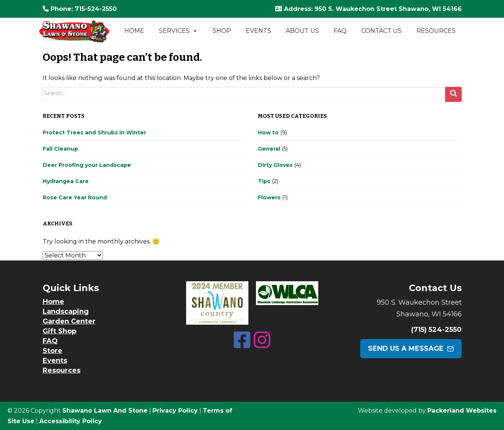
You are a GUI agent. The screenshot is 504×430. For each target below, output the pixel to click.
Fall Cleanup (60, 149)
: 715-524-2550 (80, 9)
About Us (302, 31)
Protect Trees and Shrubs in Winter (94, 133)
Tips (264, 181)
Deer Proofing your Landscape (87, 165)
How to (268, 133)
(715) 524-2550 (436, 330)
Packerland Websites (462, 411)
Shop (222, 31)
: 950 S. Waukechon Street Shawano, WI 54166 (368, 9)
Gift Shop (59, 331)
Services (178, 31)
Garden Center (69, 321)
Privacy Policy (175, 411)
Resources (436, 31)
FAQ (340, 31)
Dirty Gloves (275, 165)
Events (258, 31)
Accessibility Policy (71, 421)
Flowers (269, 197)
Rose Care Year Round (75, 197)
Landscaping (66, 311)
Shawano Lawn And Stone (105, 411)
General (269, 149)
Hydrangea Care (66, 181)
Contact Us (381, 31)
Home (134, 31)
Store (52, 351)
